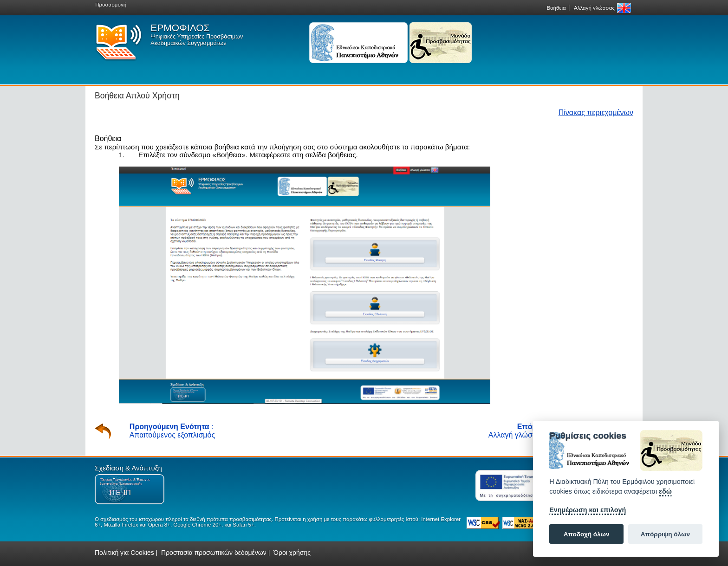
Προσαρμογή (111, 5)
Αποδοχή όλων (587, 534)
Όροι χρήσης (292, 553)
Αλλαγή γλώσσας (594, 8)
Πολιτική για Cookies (124, 553)
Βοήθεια (556, 8)
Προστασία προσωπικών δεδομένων (214, 553)
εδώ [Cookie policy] (665, 491)
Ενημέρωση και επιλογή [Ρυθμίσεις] (588, 510)
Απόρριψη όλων (665, 534)
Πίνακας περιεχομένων (596, 113)
